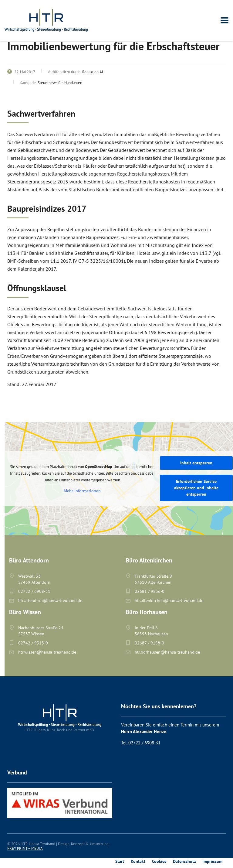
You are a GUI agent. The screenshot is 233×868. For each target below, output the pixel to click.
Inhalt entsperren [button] (196, 463)
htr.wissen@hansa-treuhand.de (47, 652)
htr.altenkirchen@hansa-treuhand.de (169, 600)
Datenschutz (184, 861)
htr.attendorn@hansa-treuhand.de (50, 600)
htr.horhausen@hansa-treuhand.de (167, 652)
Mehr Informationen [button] (82, 491)
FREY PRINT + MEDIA (25, 848)
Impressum (212, 861)
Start (120, 861)
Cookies (159, 861)
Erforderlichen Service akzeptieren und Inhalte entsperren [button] (196, 488)
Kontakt (138, 861)
